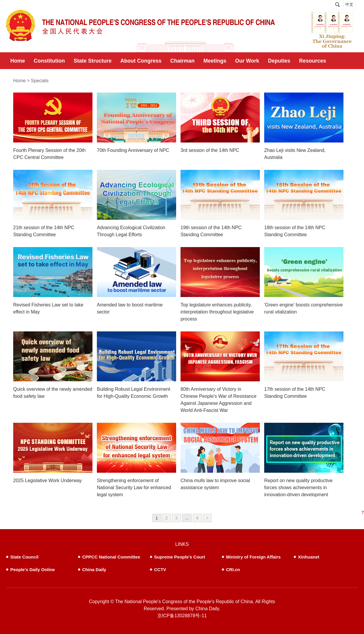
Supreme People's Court (180, 557)
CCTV (160, 570)
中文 (349, 5)
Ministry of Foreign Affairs (253, 557)
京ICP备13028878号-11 (182, 616)
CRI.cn (233, 570)
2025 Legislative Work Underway (48, 480)
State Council (24, 557)
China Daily (94, 570)
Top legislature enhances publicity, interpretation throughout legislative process (217, 312)
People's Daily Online (33, 570)
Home (20, 81)
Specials (40, 81)
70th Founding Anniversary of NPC (133, 150)
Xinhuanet (309, 557)
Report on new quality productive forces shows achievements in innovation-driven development (298, 488)
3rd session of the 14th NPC (210, 150)
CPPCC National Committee (111, 557)
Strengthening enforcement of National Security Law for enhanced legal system (134, 488)
